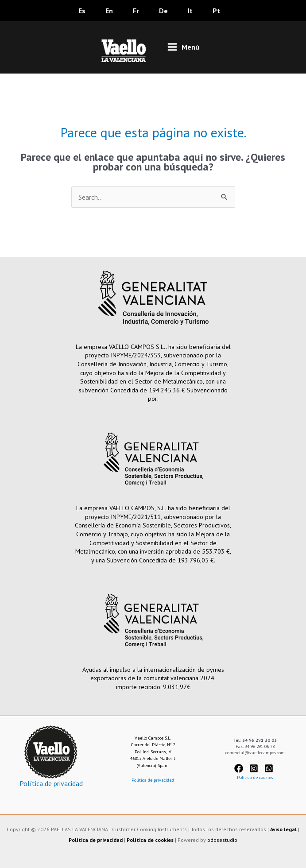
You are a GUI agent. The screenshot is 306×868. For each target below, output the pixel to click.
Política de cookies (255, 777)
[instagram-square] (256, 768)
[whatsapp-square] (270, 768)
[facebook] (241, 768)
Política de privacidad (51, 783)
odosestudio (222, 840)
